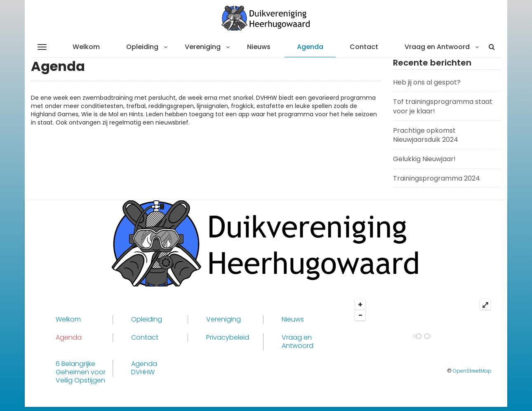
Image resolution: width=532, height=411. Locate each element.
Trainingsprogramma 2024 (437, 178)
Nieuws (259, 47)
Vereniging (203, 47)
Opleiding (142, 47)
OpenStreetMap (472, 371)
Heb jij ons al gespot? (427, 82)
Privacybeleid (228, 338)
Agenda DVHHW (144, 368)
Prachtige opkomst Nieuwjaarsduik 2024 (426, 135)
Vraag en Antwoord (437, 47)
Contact (364, 47)
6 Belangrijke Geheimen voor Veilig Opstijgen (81, 372)
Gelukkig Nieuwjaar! (424, 159)
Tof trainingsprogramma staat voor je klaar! (443, 106)
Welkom (86, 47)
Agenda (310, 47)
